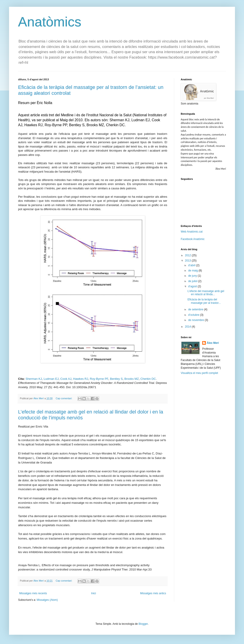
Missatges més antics (153, 593)
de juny (193, 276)
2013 (188, 261)
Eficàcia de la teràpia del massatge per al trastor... (204, 301)
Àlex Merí (213, 343)
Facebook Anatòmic (193, 239)
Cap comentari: (64, 398)
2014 (188, 327)
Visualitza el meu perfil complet (199, 373)
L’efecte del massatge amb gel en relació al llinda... (206, 293)
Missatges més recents (33, 593)
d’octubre (194, 315)
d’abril (192, 265)
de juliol (193, 281)
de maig (193, 271)
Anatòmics (50, 22)
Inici (93, 593)
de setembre (196, 309)
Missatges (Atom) (47, 600)
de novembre (196, 320)
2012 (188, 255)
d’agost (193, 286)
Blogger (143, 624)
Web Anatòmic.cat (192, 232)
